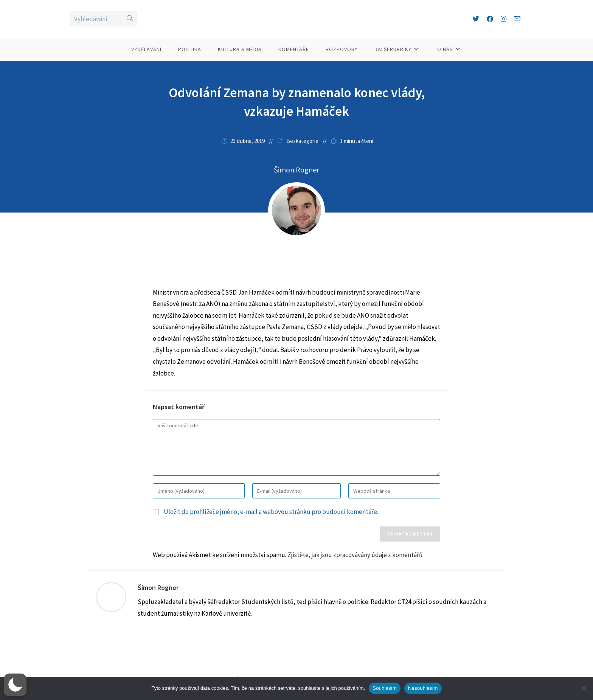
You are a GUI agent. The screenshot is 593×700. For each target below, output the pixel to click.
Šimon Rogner (158, 601)
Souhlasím (385, 688)
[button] (15, 685)
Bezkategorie (302, 154)
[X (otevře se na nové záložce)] (476, 26)
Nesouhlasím (423, 688)
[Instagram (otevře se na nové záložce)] (504, 26)
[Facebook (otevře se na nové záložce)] (490, 26)
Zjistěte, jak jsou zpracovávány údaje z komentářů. (355, 568)
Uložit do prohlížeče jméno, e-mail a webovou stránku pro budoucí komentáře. (271, 525)
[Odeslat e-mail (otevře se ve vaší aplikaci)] (517, 26)
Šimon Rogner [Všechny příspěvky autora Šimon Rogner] (296, 183)
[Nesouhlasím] (584, 688)
